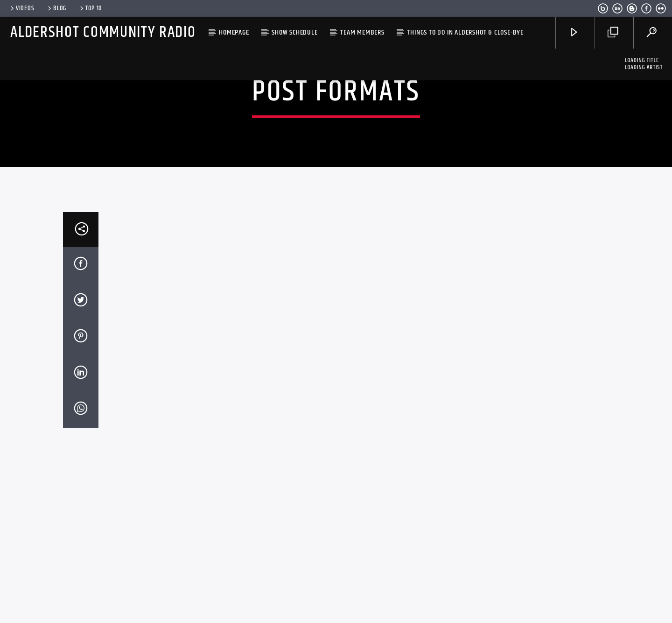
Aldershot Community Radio (103, 32)
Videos (21, 8)
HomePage (234, 32)
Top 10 (90, 8)
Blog (56, 8)
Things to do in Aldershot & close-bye (465, 32)
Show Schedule (294, 32)
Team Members (362, 32)
